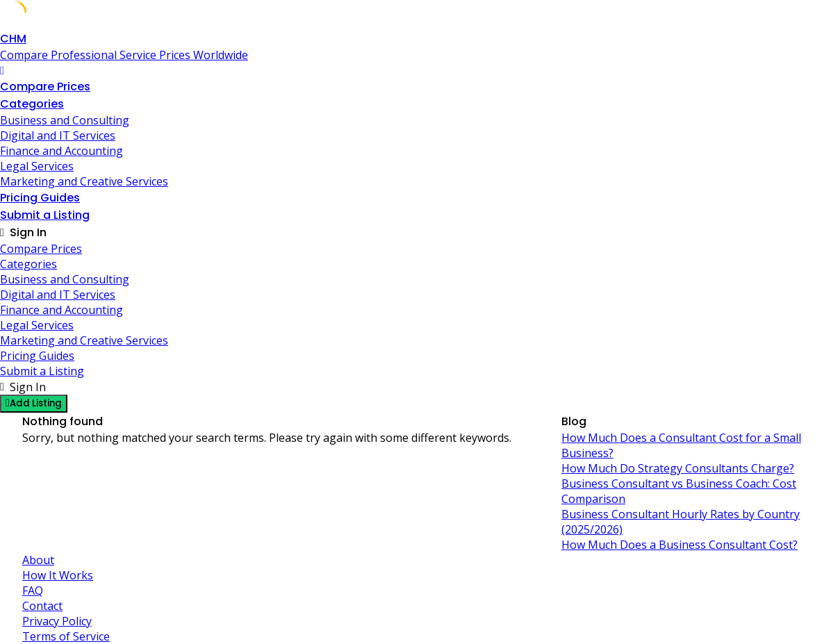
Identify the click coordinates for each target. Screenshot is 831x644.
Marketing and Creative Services (84, 181)
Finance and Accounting (61, 151)
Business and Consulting (65, 120)
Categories (32, 104)
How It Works (58, 575)
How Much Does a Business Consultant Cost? (680, 545)
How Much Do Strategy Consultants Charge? (678, 468)
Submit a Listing (45, 215)
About (38, 560)
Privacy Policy (57, 621)
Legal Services (37, 166)
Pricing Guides (40, 198)
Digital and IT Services (58, 135)
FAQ (33, 591)
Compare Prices (45, 86)
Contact (42, 606)
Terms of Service (66, 636)
